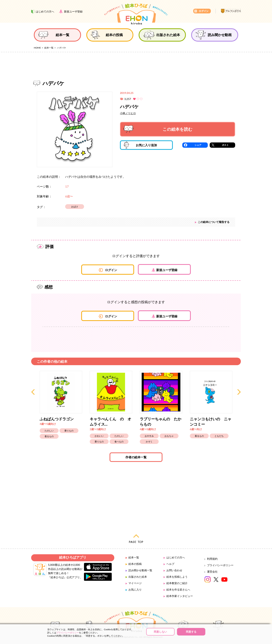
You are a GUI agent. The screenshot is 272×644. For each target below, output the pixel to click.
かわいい (99, 436)
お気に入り (135, 589)
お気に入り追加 (140, 145)
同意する (191, 632)
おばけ (75, 207)
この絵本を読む (158, 129)
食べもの (119, 442)
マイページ (135, 583)
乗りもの (69, 431)
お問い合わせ (174, 570)
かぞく (149, 442)
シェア (198, 145)
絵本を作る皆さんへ (178, 589)
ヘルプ (170, 564)
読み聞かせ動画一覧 (140, 570)
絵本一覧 (49, 48)
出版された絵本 (138, 577)
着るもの (49, 436)
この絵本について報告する (214, 222)
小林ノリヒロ (128, 113)
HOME (37, 48)
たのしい (49, 431)
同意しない (160, 632)
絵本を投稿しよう (177, 577)
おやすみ (149, 436)
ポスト (225, 145)
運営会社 (212, 572)
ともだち (219, 436)
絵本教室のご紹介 (177, 583)
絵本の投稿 (135, 564)
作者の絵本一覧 (136, 457)
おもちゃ (169, 436)
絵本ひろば (136, 14)
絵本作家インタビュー (180, 596)
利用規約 (212, 559)
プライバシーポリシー (220, 565)
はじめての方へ (176, 557)
